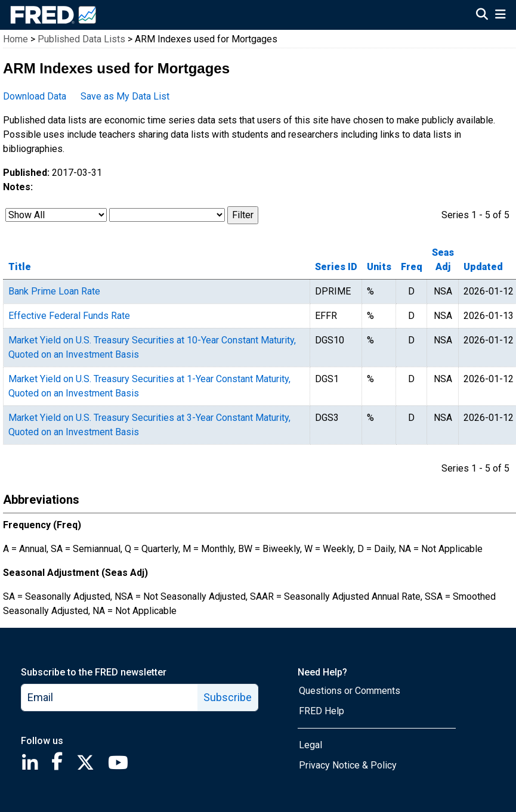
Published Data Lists (81, 39)
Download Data (35, 96)
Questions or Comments (350, 691)
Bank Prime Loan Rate (54, 291)
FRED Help (322, 711)
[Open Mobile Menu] (500, 16)
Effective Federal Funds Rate (69, 316)
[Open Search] (482, 16)
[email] (110, 698)
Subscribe (228, 697)
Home (16, 39)
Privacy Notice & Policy (348, 765)
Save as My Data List (125, 96)
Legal (310, 745)
